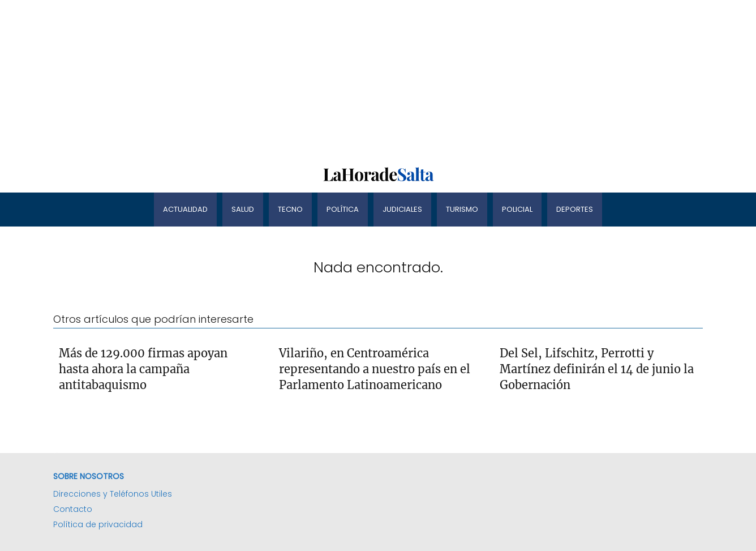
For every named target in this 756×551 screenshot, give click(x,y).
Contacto (73, 509)
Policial (517, 209)
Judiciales (402, 209)
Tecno (290, 209)
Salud (243, 209)
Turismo (462, 209)
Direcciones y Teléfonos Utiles (113, 494)
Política (343, 209)
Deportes (575, 209)
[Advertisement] (340, 79)
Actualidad (185, 209)
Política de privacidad (98, 524)
